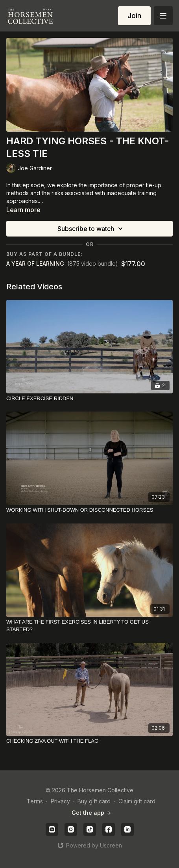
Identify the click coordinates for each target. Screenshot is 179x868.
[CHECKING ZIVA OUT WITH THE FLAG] (89, 741)
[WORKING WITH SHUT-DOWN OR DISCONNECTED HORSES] (89, 510)
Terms (35, 801)
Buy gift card (94, 801)
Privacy (60, 801)
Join (134, 16)
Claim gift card (137, 801)
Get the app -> (91, 813)
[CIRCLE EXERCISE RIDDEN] (89, 399)
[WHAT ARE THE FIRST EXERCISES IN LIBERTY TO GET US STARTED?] (89, 626)
